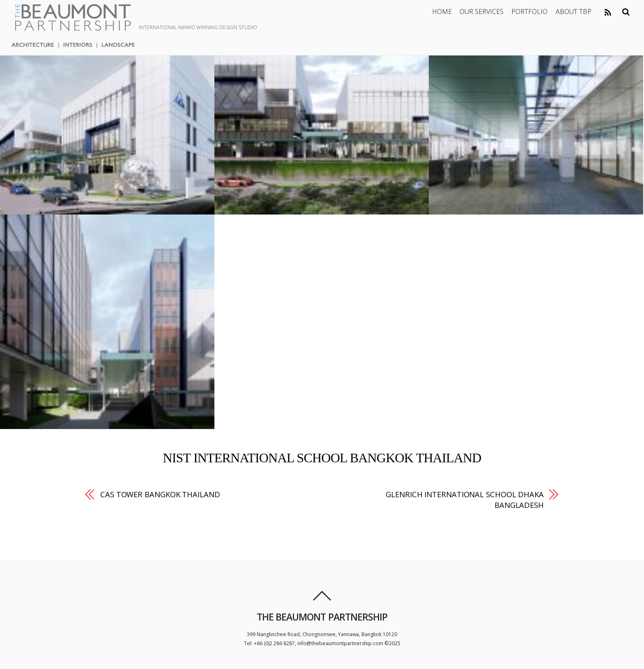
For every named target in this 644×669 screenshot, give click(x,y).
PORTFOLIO (529, 12)
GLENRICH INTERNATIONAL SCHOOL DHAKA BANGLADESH (465, 499)
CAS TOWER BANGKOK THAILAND (160, 494)
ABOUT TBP (574, 12)
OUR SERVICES (482, 12)
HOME (442, 12)
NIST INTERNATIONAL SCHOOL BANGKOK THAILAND (322, 458)
